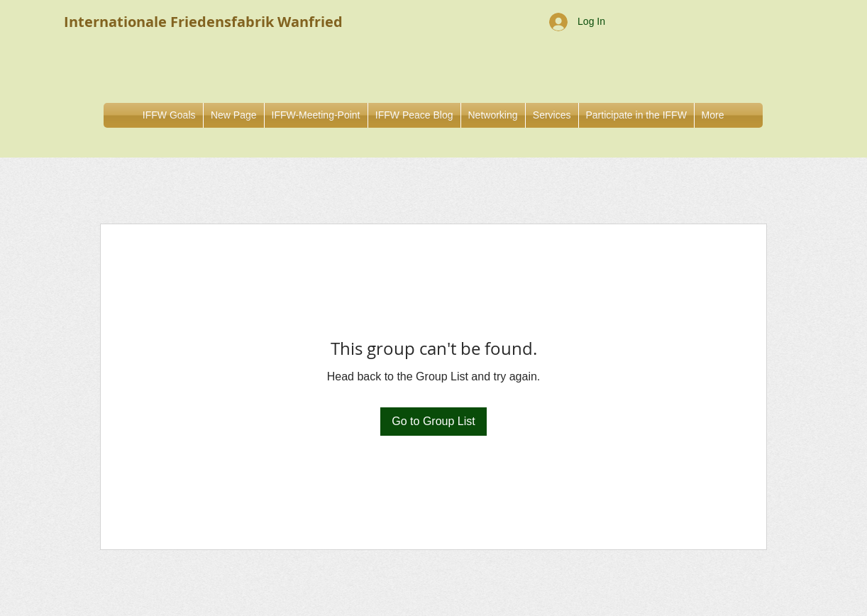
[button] (493, 115)
